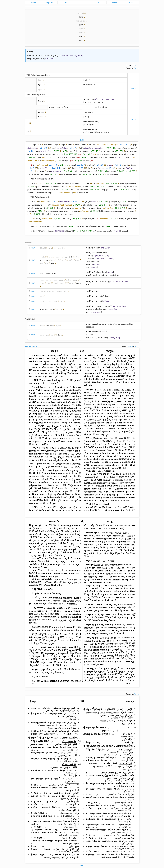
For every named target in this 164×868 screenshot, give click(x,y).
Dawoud (130, 68)
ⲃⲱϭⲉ (50, 257)
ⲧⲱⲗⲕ (42, 301)
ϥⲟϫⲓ (70, 257)
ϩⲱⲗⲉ (49, 291)
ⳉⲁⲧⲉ (42, 296)
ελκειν (118, 282)
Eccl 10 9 (81, 165)
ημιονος (111, 338)
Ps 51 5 (118, 165)
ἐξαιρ (109, 165)
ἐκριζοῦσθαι (62, 148)
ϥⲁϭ (70, 260)
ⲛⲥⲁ (41, 80)
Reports (49, 3)
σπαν (112, 282)
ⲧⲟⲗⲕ (61, 301)
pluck (33, 59)
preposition (44, 75)
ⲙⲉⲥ (99, 338)
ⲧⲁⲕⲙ (48, 283)
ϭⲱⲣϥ (43, 248)
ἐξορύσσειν (64, 202)
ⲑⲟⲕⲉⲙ (79, 283)
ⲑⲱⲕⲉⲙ (62, 280)
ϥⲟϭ (57, 260)
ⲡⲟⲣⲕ (81, 29)
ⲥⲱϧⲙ (53, 274)
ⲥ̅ (82, 3)
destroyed (52, 55)
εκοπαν (110, 272)
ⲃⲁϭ (52, 260)
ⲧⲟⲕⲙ (42, 283)
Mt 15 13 (43, 148)
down (90, 112)
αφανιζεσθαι (76, 55)
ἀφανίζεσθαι (45, 151)
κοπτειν (115, 306)
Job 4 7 (73, 148)
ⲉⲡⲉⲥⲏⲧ (42, 112)
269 (133, 120)
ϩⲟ (57, 291)
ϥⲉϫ (42, 260)
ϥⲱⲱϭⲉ (59, 257)
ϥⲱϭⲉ (43, 257)
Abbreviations (31, 346)
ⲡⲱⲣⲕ (81, 13)
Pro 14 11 (32, 151)
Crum (128, 65)
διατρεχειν (104, 256)
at (89, 80)
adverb (42, 94)
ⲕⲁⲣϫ (60, 309)
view (33, 248)
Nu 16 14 (110, 168)
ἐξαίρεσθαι (32, 148)
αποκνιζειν (105, 248)
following (35, 75)
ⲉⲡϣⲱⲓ (42, 117)
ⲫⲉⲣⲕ (81, 25)
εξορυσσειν (100, 99)
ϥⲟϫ (47, 260)
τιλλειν (94, 267)
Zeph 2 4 (56, 168)
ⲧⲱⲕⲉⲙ (55, 280)
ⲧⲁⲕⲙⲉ (71, 283)
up (88, 117)
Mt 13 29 (79, 168)
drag (85, 112)
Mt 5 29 (100, 165)
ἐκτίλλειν (46, 168)
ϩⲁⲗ (53, 291)
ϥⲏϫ (52, 263)
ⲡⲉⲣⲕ (83, 21)
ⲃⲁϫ (42, 263)
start (103, 102)
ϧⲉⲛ (67, 107)
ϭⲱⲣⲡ (50, 248)
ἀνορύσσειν (56, 171)
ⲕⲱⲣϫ (42, 309)
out (44, 55)
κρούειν (118, 157)
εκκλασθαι (112, 309)
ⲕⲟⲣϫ (52, 309)
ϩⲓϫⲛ (41, 90)
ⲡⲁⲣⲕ (81, 32)
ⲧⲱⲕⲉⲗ (55, 301)
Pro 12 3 (123, 145)
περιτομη (97, 312)
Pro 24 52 (75, 202)
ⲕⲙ (70, 280)
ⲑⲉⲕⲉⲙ (75, 280)
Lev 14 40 (53, 165)
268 (134, 65)
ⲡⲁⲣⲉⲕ (58, 325)
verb (30, 52)
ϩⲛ (40, 85)
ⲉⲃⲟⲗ (41, 101)
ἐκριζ (100, 168)
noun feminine (91, 129)
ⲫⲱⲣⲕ (81, 17)
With (29, 75)
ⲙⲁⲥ (91, 338)
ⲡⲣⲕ (78, 21)
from (93, 85)
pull (85, 117)
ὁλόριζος (88, 148)
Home (33, 3)
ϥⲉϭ (76, 257)
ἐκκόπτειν (130, 168)
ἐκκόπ (94, 202)
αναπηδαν (109, 259)
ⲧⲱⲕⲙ (42, 280)
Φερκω (117, 231)
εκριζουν (97, 264)
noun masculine (91, 122)
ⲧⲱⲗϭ (49, 301)
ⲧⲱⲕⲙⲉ (48, 280)
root (38, 59)
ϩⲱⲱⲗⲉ (43, 291)
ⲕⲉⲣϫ (47, 309)
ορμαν (96, 256)
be (33, 55)
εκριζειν (124, 282)
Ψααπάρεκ (59, 231)
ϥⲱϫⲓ (65, 257)
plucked (39, 55)
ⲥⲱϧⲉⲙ (48, 274)
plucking (87, 124)
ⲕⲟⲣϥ (61, 248)
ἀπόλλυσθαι (97, 148)
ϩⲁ (94, 275)
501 (137, 68)
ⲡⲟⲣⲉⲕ (47, 335)
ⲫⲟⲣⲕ (81, 36)
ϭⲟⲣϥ (56, 248)
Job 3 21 (31, 171)
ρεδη (118, 338)
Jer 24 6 (31, 168)
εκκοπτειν (110, 99)
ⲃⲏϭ (47, 263)
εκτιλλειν (49, 59)
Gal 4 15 (53, 202)
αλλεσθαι (100, 259)
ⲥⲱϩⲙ (42, 274)
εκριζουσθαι (63, 55)
